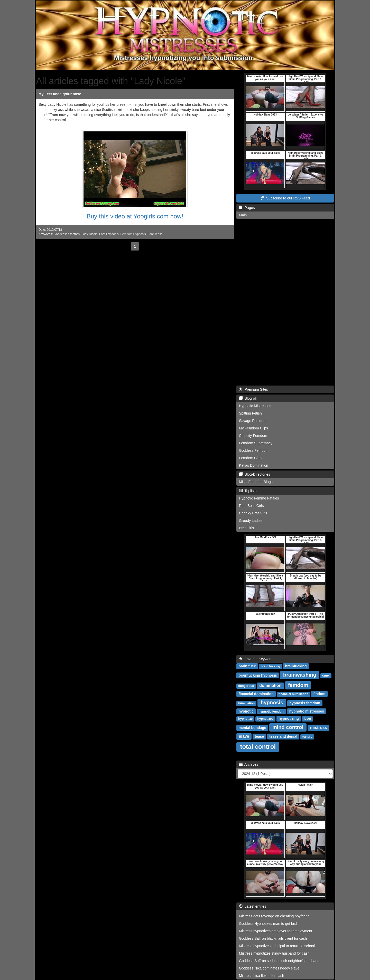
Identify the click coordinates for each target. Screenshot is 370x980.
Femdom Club (250, 458)
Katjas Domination (254, 465)
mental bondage (252, 728)
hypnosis (272, 703)
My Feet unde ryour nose (60, 94)
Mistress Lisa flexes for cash (262, 976)
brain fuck (247, 666)
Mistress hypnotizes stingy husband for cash (274, 953)
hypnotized (265, 719)
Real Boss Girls (251, 506)
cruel (326, 676)
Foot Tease (155, 234)
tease (260, 736)
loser (307, 719)
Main (243, 215)
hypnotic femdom (271, 712)
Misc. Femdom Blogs (256, 482)
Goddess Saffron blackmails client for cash (273, 938)
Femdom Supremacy (256, 443)
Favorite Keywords (257, 659)
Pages (247, 208)
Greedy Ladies (251, 521)
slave (244, 736)
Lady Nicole (89, 234)
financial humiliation (293, 694)
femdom (298, 685)
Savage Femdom (253, 421)
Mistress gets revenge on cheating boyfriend (274, 916)
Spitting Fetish (250, 413)
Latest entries (253, 906)
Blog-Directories (255, 474)
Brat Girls (246, 528)
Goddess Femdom (254, 450)
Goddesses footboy (67, 234)
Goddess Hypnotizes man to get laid (268, 924)
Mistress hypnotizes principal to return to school (277, 946)
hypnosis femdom (305, 703)
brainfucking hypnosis (258, 675)
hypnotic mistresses (307, 711)
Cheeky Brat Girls (253, 513)
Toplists (248, 491)
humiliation (246, 703)
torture (307, 737)
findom (319, 694)
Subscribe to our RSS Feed (285, 198)
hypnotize (245, 719)
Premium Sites (253, 389)
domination (270, 685)
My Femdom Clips (253, 428)
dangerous (246, 686)
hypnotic (246, 711)
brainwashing (300, 675)
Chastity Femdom (253, 436)
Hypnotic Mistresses (255, 406)
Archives (249, 764)
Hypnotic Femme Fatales (259, 498)
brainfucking (296, 666)
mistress (319, 728)
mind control (288, 727)
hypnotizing (289, 718)
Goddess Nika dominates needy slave (269, 968)
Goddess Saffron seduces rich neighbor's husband (279, 961)
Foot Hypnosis (109, 234)
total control (258, 747)
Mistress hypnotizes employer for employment (276, 931)
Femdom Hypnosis (133, 234)
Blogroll (248, 398)
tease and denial (283, 736)
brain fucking (270, 666)
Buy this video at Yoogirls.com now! (135, 216)
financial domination (256, 694)
